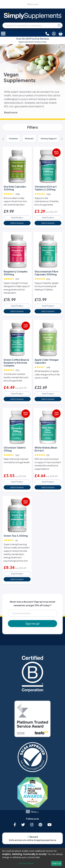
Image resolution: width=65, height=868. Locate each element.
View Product (17, 217)
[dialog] (32, 858)
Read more (11, 112)
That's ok (56, 863)
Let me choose (26, 863)
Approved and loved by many (32, 40)
